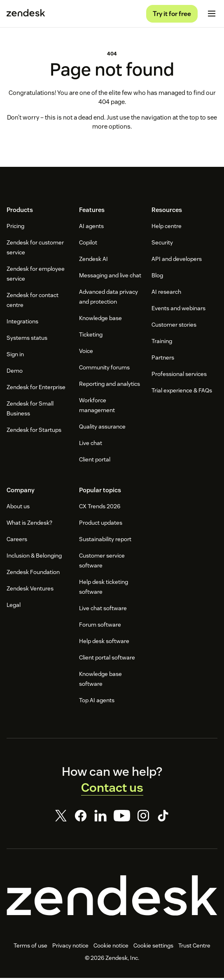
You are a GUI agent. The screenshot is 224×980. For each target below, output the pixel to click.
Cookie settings (153, 948)
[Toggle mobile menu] (212, 15)
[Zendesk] (112, 897)
